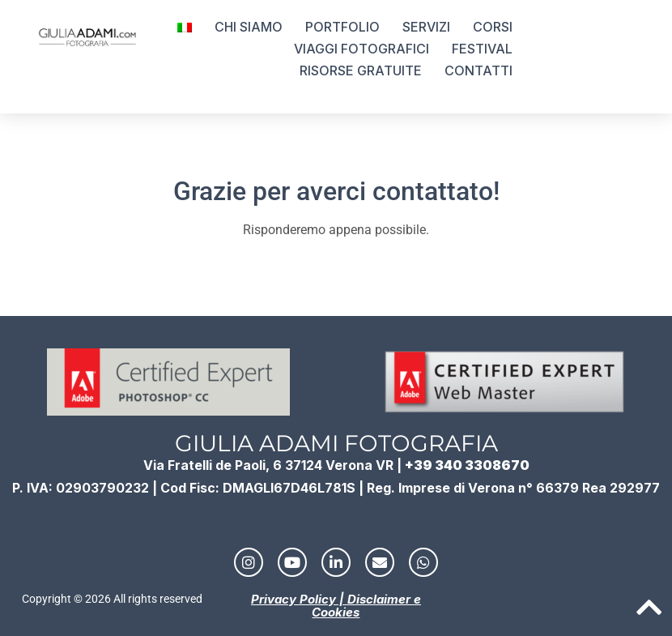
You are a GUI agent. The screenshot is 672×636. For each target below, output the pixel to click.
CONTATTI (478, 70)
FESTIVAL (482, 49)
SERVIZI (426, 27)
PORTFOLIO (342, 27)
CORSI (493, 27)
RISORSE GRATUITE (361, 70)
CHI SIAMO (249, 27)
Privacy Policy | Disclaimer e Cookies (336, 606)
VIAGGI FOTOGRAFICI (362, 49)
